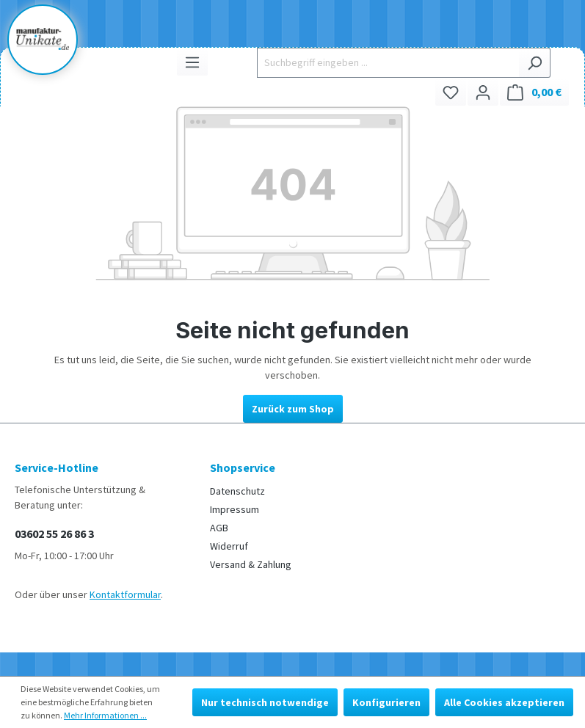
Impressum (235, 509)
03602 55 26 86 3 (54, 534)
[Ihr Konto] (483, 92)
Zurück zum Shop (293, 409)
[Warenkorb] (534, 92)
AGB (219, 528)
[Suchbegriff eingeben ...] (388, 63)
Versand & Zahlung (251, 564)
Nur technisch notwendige (265, 702)
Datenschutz (237, 491)
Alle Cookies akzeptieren (504, 702)
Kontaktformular (125, 594)
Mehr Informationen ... (105, 715)
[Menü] (192, 62)
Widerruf (229, 546)
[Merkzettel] (451, 92)
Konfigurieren (386, 702)
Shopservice (243, 467)
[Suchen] (535, 63)
